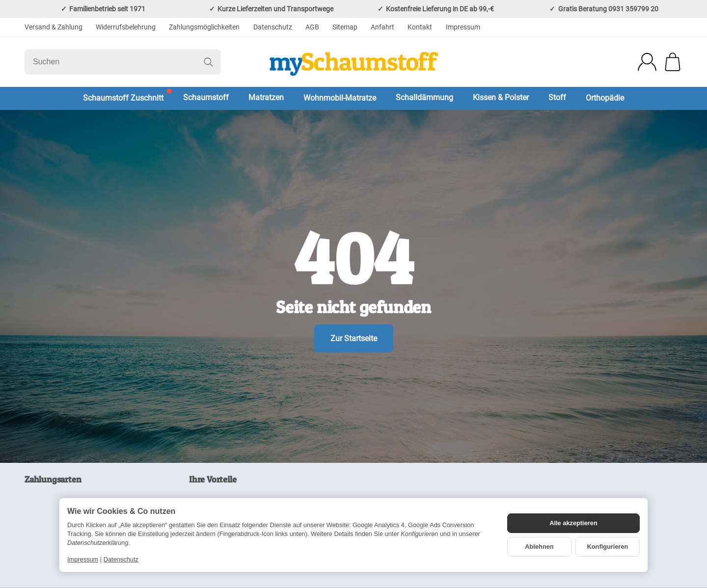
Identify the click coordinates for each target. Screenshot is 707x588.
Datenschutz (273, 27)
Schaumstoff (206, 97)
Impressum (463, 27)
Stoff (557, 97)
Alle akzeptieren (573, 523)
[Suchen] (123, 62)
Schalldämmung (424, 97)
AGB (312, 27)
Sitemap (345, 27)
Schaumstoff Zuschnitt (123, 98)
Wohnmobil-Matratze (340, 98)
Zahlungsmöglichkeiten (204, 27)
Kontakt (420, 27)
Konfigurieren (608, 547)
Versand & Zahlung (54, 27)
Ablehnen (539, 547)
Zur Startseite (354, 338)
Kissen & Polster (501, 97)
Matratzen (266, 97)
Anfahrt (382, 27)
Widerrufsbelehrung (126, 27)
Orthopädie (605, 98)
